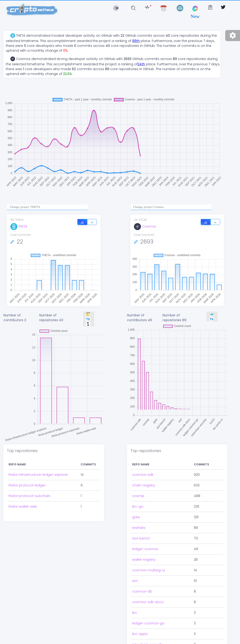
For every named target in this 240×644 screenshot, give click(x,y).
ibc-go (138, 506)
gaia (136, 517)
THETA (19, 226)
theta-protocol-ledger (27, 485)
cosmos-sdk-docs (148, 602)
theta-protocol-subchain (29, 496)
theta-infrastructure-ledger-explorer (38, 475)
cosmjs (138, 496)
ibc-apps (140, 634)
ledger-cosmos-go (148, 623)
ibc (135, 613)
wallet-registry (144, 560)
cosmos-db (142, 591)
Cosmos (145, 226)
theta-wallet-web (23, 506)
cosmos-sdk (143, 475)
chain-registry (144, 485)
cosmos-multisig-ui (149, 570)
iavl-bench (141, 538)
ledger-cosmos (145, 549)
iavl (135, 581)
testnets (139, 528)
